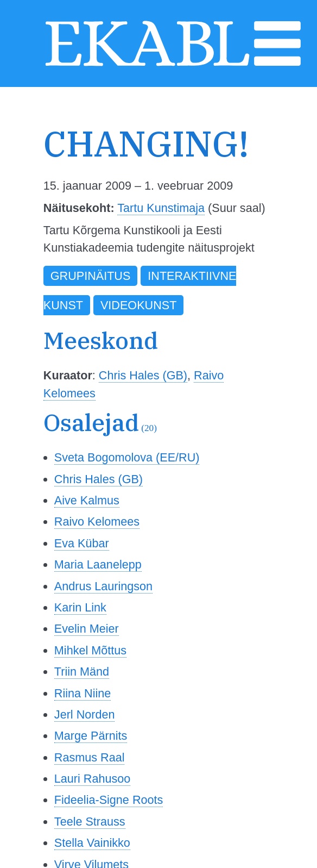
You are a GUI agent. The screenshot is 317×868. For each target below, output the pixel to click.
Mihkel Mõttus (90, 650)
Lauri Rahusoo (92, 779)
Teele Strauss (90, 822)
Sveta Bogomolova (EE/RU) (127, 457)
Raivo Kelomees (97, 522)
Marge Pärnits (91, 736)
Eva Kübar (82, 543)
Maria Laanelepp (98, 564)
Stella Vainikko (92, 843)
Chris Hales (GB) (143, 375)
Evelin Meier (87, 629)
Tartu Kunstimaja (161, 208)
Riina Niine (83, 693)
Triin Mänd (82, 672)
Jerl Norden (85, 714)
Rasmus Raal (90, 757)
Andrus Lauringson (103, 586)
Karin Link (80, 607)
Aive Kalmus (87, 500)
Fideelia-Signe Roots (109, 800)
